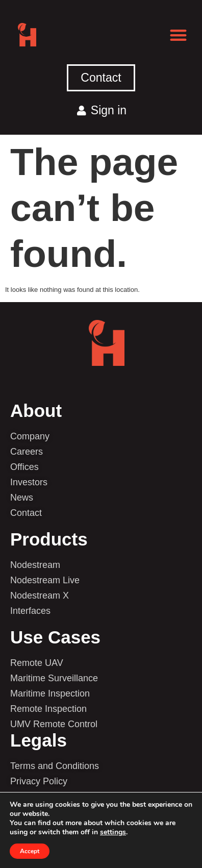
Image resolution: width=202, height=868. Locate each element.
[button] (179, 35)
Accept (30, 851)
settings (113, 832)
